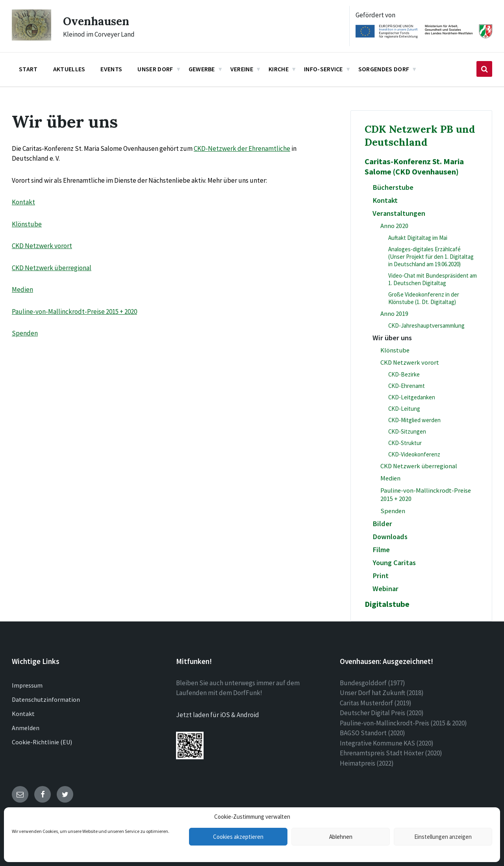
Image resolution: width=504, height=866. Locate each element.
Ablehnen (341, 837)
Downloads (390, 537)
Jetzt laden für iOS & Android (218, 715)
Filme (381, 550)
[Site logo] (31, 38)
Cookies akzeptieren (238, 837)
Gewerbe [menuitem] (202, 69)
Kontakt (23, 202)
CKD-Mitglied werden (414, 420)
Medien (22, 289)
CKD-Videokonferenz (414, 454)
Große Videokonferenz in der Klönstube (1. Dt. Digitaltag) (424, 298)
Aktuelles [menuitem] (69, 69)
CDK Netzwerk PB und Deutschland (420, 135)
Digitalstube (387, 604)
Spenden (25, 333)
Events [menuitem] (111, 69)
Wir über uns (392, 338)
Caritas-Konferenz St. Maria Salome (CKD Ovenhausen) (414, 167)
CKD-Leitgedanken (412, 397)
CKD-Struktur (405, 443)
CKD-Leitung (404, 409)
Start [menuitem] (28, 69)
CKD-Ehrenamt (407, 386)
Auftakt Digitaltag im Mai (418, 238)
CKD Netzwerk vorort (42, 246)
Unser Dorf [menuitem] (155, 69)
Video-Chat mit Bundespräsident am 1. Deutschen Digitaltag (433, 279)
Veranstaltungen (399, 213)
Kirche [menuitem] (279, 69)
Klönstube (27, 224)
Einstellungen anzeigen (443, 837)
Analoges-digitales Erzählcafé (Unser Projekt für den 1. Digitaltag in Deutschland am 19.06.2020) (431, 257)
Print (381, 576)
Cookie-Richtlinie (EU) (42, 742)
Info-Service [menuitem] (323, 69)
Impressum (27, 685)
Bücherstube (393, 187)
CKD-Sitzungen (407, 431)
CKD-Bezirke (404, 374)
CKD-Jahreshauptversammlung (426, 325)
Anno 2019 (394, 314)
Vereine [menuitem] (242, 69)
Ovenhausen (98, 21)
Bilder (382, 524)
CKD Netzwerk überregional (52, 268)
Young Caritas (394, 563)
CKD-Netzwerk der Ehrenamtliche (242, 148)
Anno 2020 (394, 226)
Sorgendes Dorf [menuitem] (384, 69)
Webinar (385, 589)
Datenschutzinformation (46, 699)
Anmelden (26, 728)
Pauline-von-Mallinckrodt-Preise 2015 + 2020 (74, 312)
